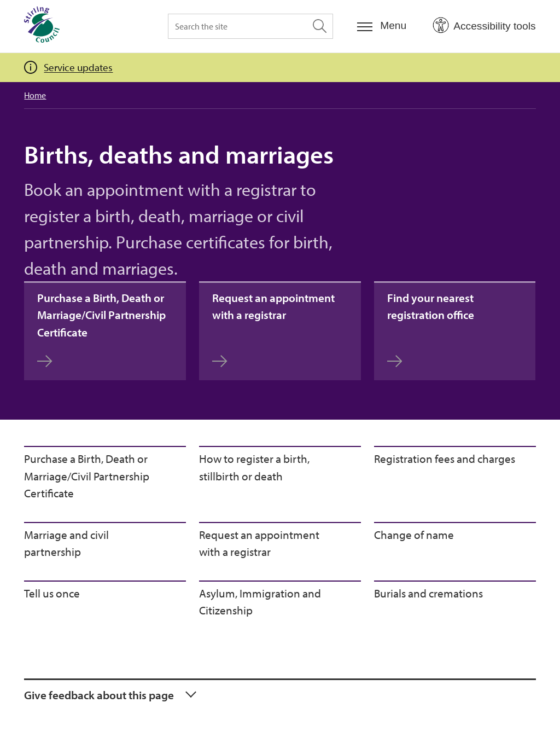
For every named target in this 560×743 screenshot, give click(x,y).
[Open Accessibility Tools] (484, 26)
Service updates (78, 67)
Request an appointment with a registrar (273, 329)
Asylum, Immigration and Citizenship (260, 602)
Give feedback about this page (99, 695)
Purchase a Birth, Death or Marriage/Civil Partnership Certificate (101, 329)
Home (35, 95)
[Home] (42, 26)
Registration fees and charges (445, 458)
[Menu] (382, 26)
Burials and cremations (428, 593)
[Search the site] (250, 26)
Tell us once (52, 593)
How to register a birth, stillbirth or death (254, 467)
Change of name (414, 535)
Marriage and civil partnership (66, 543)
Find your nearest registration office (431, 329)
